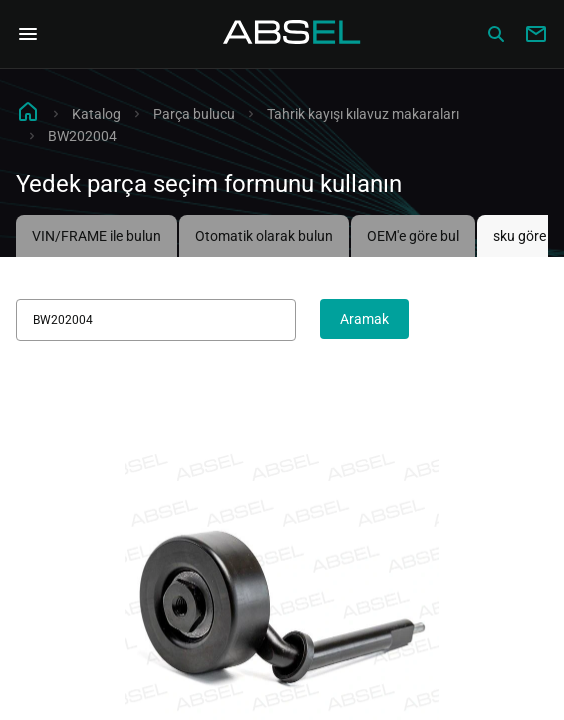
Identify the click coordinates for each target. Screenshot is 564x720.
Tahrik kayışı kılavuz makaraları (363, 114)
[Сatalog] (496, 34)
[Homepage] (292, 34)
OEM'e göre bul (413, 236)
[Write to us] (536, 34)
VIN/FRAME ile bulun (96, 236)
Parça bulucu (194, 114)
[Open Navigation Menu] (28, 34)
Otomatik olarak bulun (264, 236)
